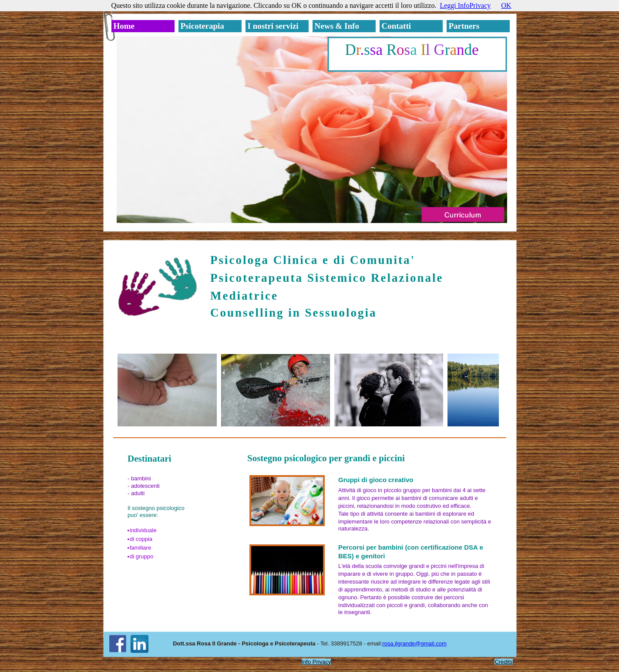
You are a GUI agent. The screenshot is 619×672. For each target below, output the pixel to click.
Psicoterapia (202, 26)
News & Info (337, 26)
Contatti (397, 26)
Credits (503, 662)
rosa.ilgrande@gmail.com (414, 643)
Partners (464, 26)
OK (506, 5)
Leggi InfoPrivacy (465, 5)
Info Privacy (316, 662)
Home (124, 26)
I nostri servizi (273, 26)
